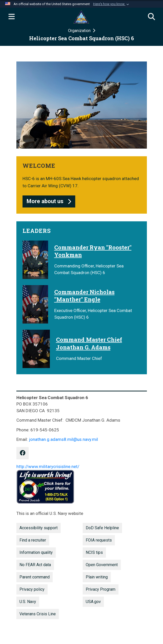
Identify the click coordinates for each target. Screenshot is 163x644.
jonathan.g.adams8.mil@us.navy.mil (63, 439)
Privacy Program (101, 589)
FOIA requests (99, 540)
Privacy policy (32, 589)
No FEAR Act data (35, 565)
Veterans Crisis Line (38, 614)
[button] (112, 4)
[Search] (151, 17)
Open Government (102, 565)
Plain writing (97, 577)
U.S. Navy (28, 602)
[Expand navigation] (12, 17)
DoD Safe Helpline (102, 528)
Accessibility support (39, 528)
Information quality (36, 552)
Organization (80, 31)
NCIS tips (94, 552)
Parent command (35, 577)
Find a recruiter (33, 540)
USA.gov (93, 602)
